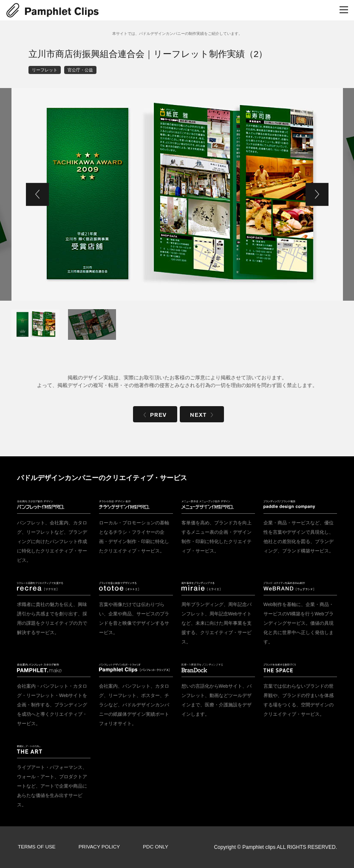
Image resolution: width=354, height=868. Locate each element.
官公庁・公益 (80, 70)
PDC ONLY (153, 847)
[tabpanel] (177, 194)
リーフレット (45, 70)
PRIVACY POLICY (98, 847)
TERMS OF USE (36, 847)
